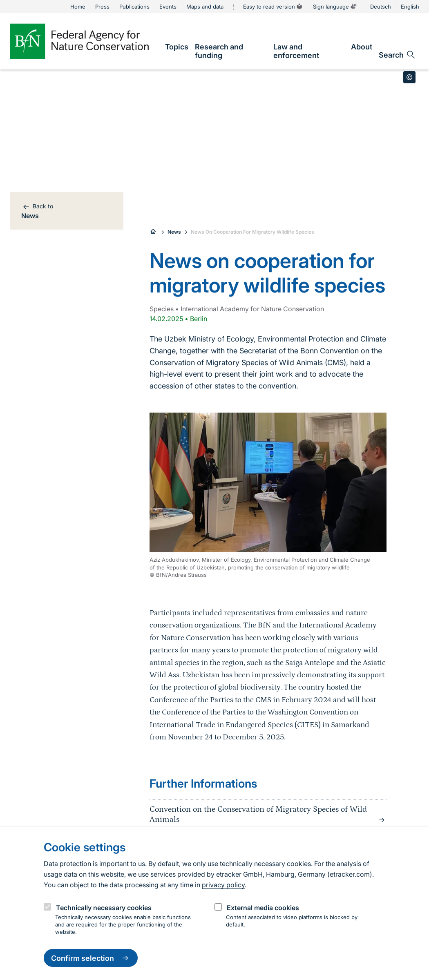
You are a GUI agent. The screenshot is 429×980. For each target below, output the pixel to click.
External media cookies (263, 908)
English (410, 7)
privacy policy (223, 885)
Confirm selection (91, 958)
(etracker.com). (351, 874)
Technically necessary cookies (104, 908)
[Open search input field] (397, 55)
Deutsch (381, 7)
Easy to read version (273, 7)
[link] (177, 47)
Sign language (335, 7)
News (174, 232)
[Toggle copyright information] (409, 77)
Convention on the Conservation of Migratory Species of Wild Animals (268, 815)
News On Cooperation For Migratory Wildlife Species (252, 232)
